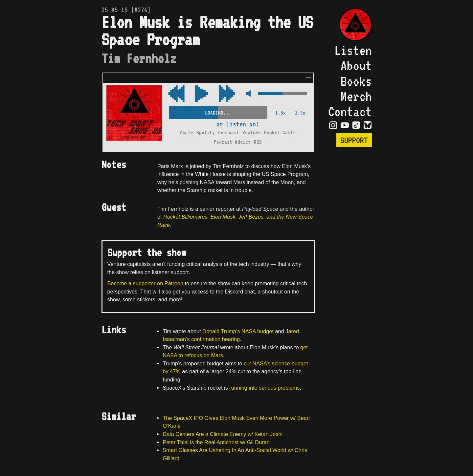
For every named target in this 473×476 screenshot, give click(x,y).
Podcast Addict (232, 142)
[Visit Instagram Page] (333, 125)
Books (356, 81)
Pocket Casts (280, 132)
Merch (356, 96)
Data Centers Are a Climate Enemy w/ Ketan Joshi (223, 434)
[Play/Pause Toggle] (202, 94)
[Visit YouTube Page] (345, 125)
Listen (353, 50)
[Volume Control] (282, 94)
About (356, 66)
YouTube (252, 132)
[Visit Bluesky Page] (368, 125)
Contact (350, 112)
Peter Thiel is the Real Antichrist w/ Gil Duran (216, 442)
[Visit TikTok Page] (356, 125)
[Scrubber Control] (218, 111)
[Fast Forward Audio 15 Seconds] (176, 94)
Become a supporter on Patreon (145, 283)
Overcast (229, 132)
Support (354, 140)
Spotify (206, 132)
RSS (258, 142)
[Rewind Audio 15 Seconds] (227, 94)
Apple (187, 132)
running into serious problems (264, 388)
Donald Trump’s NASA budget (238, 331)
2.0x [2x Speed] (300, 113)
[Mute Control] (247, 94)
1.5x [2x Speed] (281, 113)
